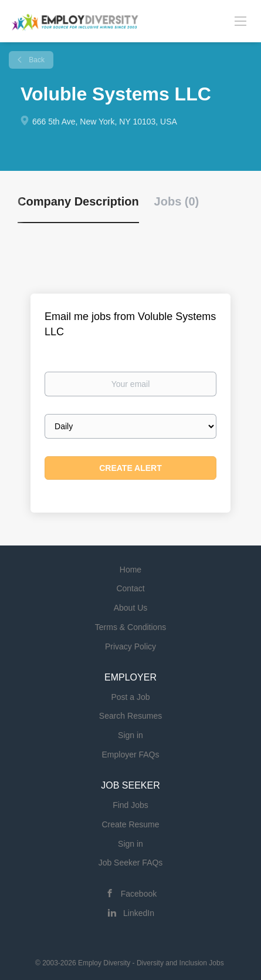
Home (130, 570)
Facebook (139, 894)
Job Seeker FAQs (131, 863)
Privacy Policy (130, 646)
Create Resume (130, 824)
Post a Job (130, 697)
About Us (131, 608)
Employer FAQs (130, 755)
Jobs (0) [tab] (177, 201)
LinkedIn (139, 913)
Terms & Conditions (130, 627)
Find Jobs (130, 805)
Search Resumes (130, 716)
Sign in (130, 735)
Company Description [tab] (78, 201)
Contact (130, 588)
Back (36, 60)
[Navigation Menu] (240, 21)
